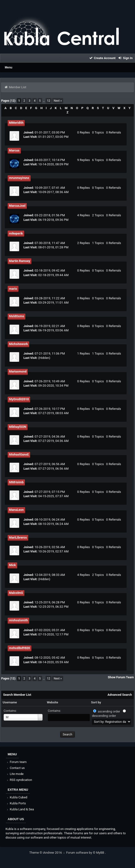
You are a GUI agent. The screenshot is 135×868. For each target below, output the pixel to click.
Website (53, 702)
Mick (13, 565)
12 (49, 101)
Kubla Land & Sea (20, 809)
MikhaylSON (18, 427)
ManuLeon (17, 510)
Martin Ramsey (20, 261)
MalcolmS (16, 593)
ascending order (109, 711)
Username (10, 702)
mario (13, 289)
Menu (8, 67)
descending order (104, 716)
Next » (58, 101)
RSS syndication (19, 780)
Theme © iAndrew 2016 (48, 853)
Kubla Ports (16, 803)
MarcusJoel (17, 206)
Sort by (96, 702)
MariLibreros (18, 537)
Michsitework (19, 344)
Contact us (15, 768)
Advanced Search (120, 695)
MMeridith (16, 123)
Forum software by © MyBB (86, 853)
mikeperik (16, 233)
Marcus (14, 150)
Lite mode (15, 774)
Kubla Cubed (17, 797)
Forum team (16, 762)
